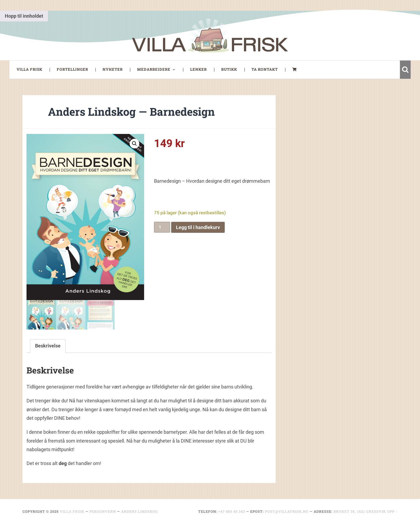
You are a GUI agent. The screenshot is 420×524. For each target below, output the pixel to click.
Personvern (103, 511)
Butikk (229, 69)
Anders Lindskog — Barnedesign (131, 112)
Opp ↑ (392, 511)
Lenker (198, 69)
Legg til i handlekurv (198, 227)
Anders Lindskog (139, 511)
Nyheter (113, 69)
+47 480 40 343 (232, 511)
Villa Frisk (29, 69)
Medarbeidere (154, 69)
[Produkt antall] (162, 227)
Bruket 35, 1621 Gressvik (360, 511)
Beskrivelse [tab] (48, 346)
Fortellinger (72, 69)
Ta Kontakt (265, 69)
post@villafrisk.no (287, 511)
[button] (134, 144)
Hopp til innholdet (24, 16)
